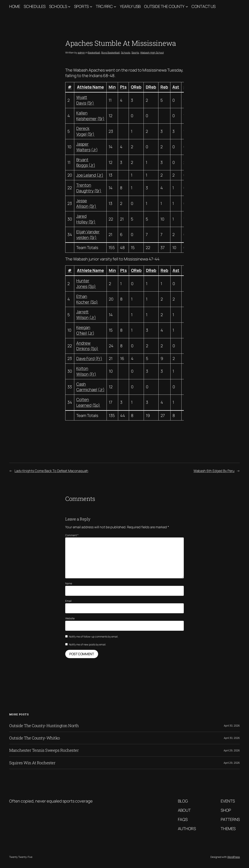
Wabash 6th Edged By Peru (214, 471)
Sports (81, 6)
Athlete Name (90, 87)
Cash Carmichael (87, 387)
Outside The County (164, 6)
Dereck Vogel (83, 131)
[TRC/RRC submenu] (115, 7)
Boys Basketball (110, 53)
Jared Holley (82, 219)
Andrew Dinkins (83, 346)
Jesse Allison (82, 204)
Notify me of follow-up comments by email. (94, 637)
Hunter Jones (83, 284)
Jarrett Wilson (82, 315)
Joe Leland (86, 175)
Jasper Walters (83, 147)
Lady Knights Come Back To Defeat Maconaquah (51, 471)
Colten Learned (84, 402)
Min (112, 87)
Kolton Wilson (82, 371)
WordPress (234, 857)
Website (70, 618)
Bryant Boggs (82, 163)
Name (69, 583)
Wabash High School (152, 53)
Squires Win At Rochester (32, 763)
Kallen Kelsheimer (86, 116)
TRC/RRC (104, 6)
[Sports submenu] (91, 7)
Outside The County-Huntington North (44, 726)
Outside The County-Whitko (35, 738)
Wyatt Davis (82, 100)
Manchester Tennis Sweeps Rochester (44, 750)
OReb (136, 87)
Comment (72, 535)
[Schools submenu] (69, 7)
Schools (58, 6)
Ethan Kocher (83, 299)
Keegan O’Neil (83, 330)
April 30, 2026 (232, 726)
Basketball (94, 53)
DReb (151, 87)
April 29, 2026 (232, 750)
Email (68, 601)
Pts (123, 87)
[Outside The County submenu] (187, 7)
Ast (176, 87)
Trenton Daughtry (85, 188)
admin (81, 53)
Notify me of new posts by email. (87, 644)
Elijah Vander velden (88, 235)
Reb (164, 87)
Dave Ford (85, 358)
